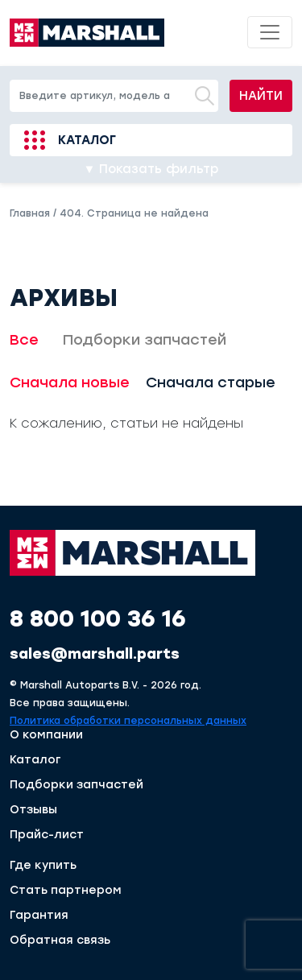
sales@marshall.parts (95, 654)
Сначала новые (70, 382)
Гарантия (39, 916)
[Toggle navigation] (270, 32)
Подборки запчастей (145, 340)
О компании (46, 735)
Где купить (43, 866)
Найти (261, 96)
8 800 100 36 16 (98, 618)
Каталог (87, 140)
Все (24, 340)
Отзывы (33, 810)
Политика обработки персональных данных (128, 721)
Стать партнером (66, 891)
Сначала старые (211, 382)
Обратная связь (60, 941)
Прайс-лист (47, 835)
